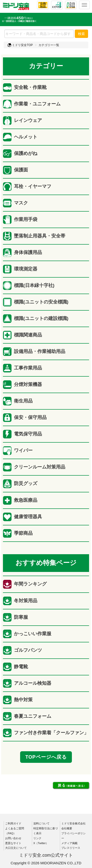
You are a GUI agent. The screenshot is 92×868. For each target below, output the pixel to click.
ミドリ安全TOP (20, 45)
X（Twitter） (41, 843)
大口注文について (16, 848)
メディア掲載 (69, 843)
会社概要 (67, 828)
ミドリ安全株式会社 (73, 823)
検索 (81, 34)
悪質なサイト (13, 843)
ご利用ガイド (13, 823)
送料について (41, 823)
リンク (37, 838)
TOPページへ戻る (46, 757)
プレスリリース (71, 848)
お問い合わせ (13, 838)
